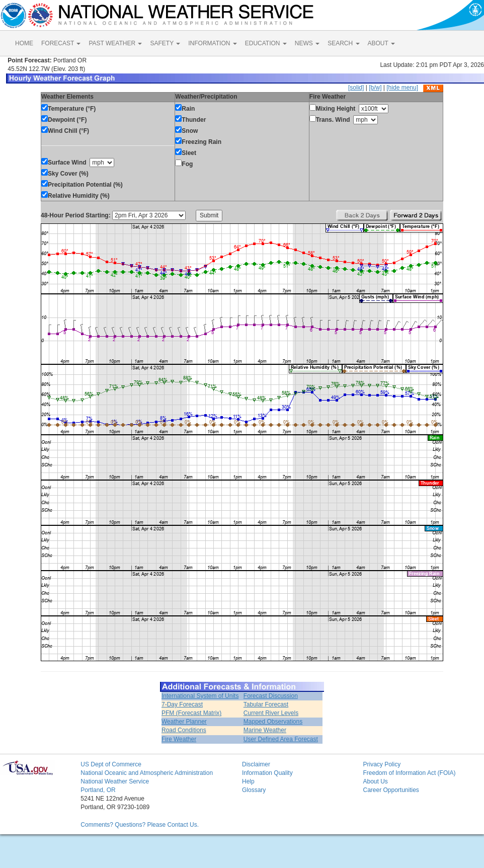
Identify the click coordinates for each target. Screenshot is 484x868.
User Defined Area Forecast (281, 739)
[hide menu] (402, 88)
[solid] (356, 88)
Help (248, 781)
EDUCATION (266, 43)
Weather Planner (184, 722)
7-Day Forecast (182, 704)
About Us (375, 781)
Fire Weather (179, 739)
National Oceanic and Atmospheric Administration (147, 773)
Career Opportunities (391, 790)
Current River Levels (271, 713)
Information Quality (267, 773)
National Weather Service (115, 781)
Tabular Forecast (266, 704)
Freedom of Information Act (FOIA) (409, 773)
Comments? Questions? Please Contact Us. (140, 825)
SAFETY (165, 43)
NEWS (307, 43)
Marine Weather (265, 730)
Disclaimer (256, 764)
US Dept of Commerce (111, 764)
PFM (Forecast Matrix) (191, 713)
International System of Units (200, 696)
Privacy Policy (382, 764)
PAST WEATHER (115, 43)
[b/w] (375, 88)
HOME (24, 43)
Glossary (254, 790)
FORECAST (61, 43)
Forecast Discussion (271, 696)
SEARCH (343, 43)
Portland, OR (98, 790)
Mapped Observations (273, 722)
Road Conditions (184, 730)
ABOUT (381, 43)
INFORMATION (212, 43)
